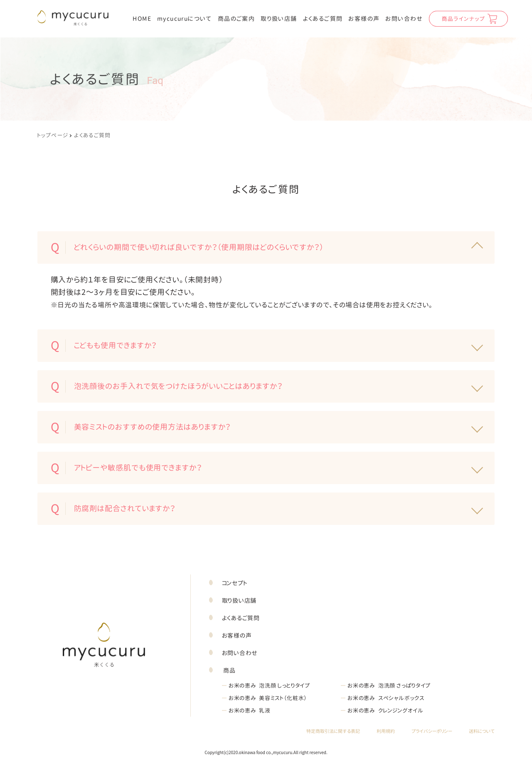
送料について (482, 731)
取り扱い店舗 (279, 19)
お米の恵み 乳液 (246, 710)
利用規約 (386, 731)
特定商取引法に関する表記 (333, 731)
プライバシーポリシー (432, 731)
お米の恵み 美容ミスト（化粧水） (264, 698)
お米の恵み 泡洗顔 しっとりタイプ (266, 685)
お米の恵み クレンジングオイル (382, 710)
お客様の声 (364, 19)
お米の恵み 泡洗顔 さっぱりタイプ (385, 685)
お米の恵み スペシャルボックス (383, 698)
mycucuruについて (185, 19)
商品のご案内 (236, 19)
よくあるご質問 (323, 19)
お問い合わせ (404, 19)
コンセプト (235, 583)
